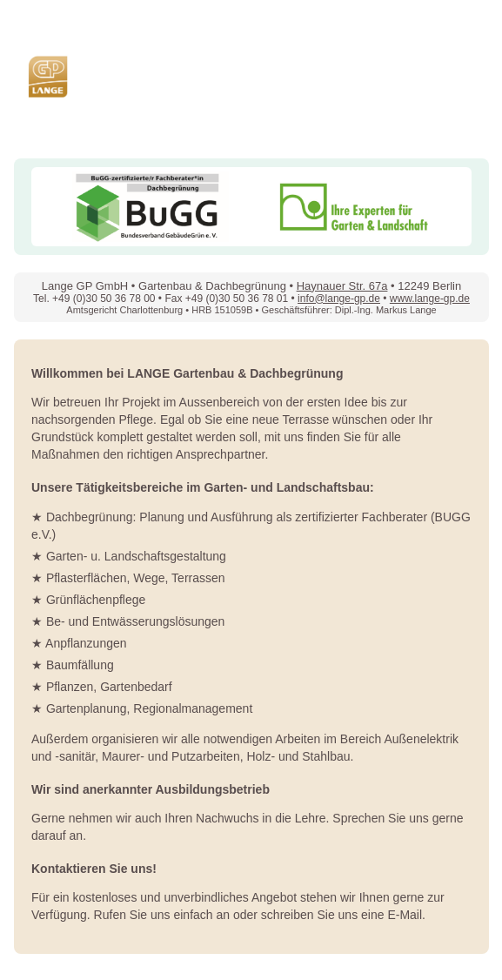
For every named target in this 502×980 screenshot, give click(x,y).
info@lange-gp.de (339, 299)
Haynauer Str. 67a (342, 286)
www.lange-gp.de (430, 299)
